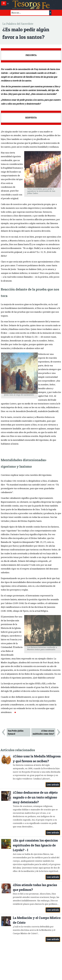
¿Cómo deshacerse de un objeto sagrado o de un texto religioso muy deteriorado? (35, 797)
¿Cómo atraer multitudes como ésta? (43, 732)
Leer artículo (53, 785)
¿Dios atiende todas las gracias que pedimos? (35, 887)
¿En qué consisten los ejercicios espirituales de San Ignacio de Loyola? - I (35, 845)
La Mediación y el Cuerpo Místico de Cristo (37, 920)
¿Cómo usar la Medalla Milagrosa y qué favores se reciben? (37, 759)
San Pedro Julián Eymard (16, 732)
